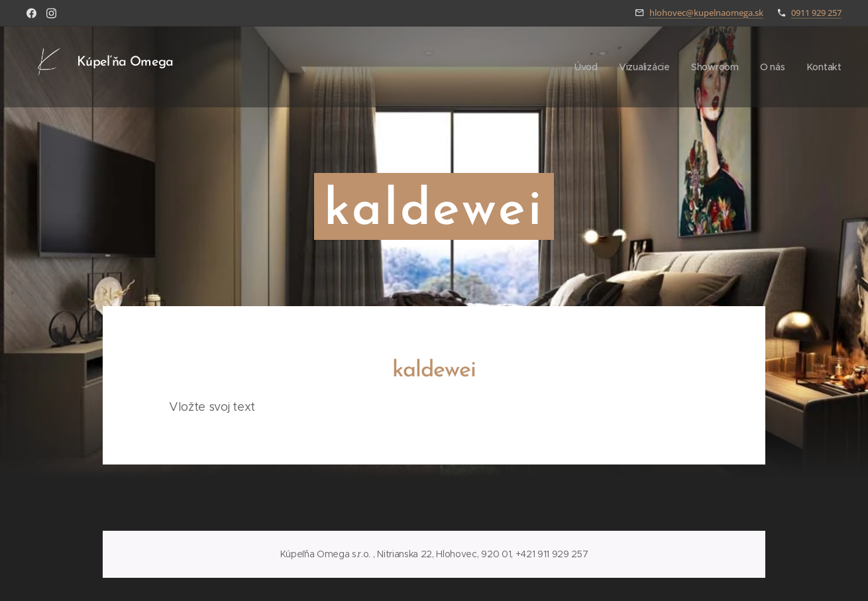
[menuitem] (585, 67)
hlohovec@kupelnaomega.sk (706, 13)
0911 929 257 (816, 13)
